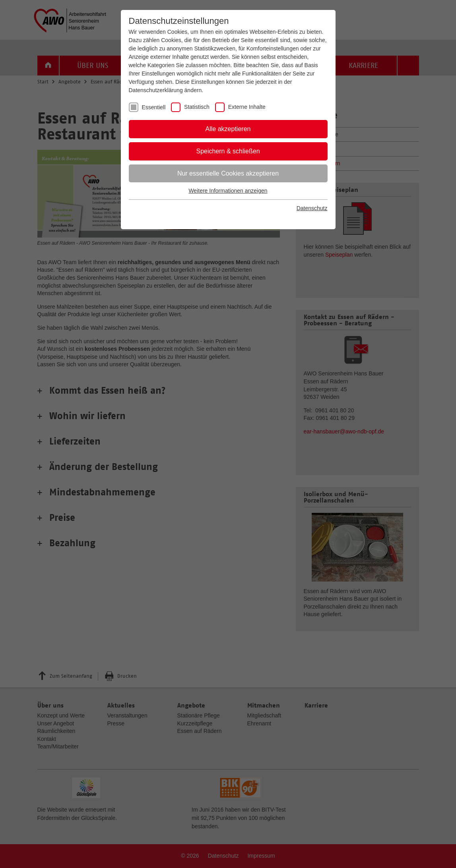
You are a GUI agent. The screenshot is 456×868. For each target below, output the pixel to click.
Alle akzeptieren (228, 129)
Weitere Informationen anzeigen (228, 191)
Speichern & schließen (228, 151)
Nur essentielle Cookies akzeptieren (228, 173)
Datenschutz (312, 208)
